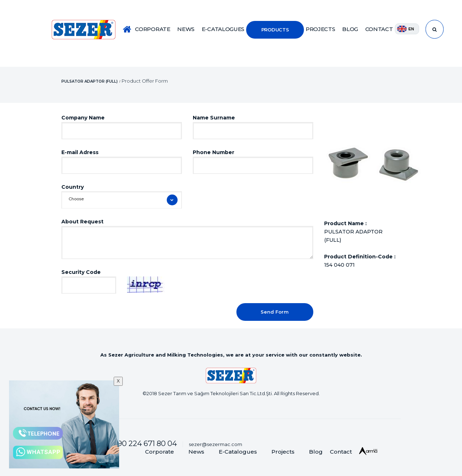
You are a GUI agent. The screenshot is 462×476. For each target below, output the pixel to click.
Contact (341, 452)
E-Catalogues (238, 452)
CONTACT (379, 29)
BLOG (350, 29)
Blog (316, 452)
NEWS (186, 29)
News (196, 452)
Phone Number (213, 152)
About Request (82, 222)
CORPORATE (152, 29)
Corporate (160, 452)
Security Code (81, 272)
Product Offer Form (145, 80)
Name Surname (214, 118)
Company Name (83, 118)
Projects (283, 452)
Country (73, 187)
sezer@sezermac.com (215, 444)
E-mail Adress (80, 152)
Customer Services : (122, 444)
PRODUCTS (275, 30)
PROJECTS (321, 29)
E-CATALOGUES (223, 29)
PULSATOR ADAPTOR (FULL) (90, 81)
